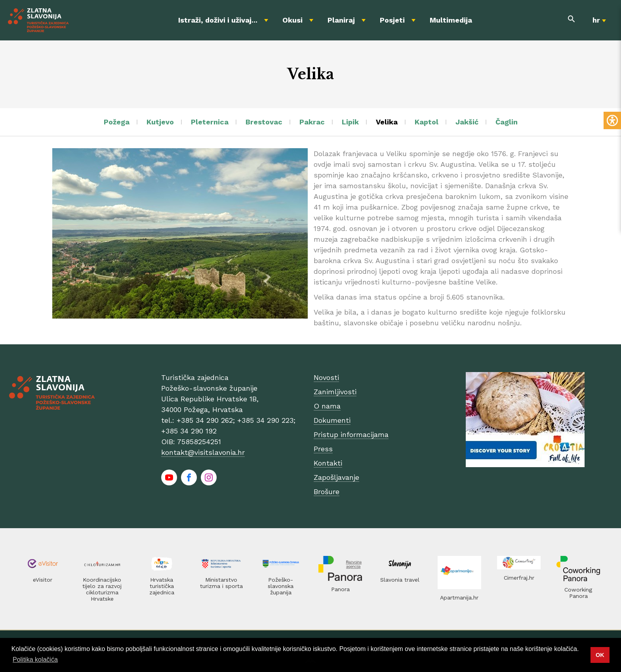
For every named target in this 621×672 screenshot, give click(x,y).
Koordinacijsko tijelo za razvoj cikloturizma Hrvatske (102, 589)
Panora (340, 589)
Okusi (292, 20)
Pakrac (312, 122)
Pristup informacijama (351, 434)
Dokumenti (332, 420)
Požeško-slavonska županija (281, 586)
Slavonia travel (400, 580)
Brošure (327, 492)
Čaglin (507, 122)
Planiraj (341, 20)
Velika (387, 122)
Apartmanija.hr (459, 598)
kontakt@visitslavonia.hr (203, 452)
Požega (117, 122)
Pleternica (210, 122)
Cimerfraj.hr (519, 578)
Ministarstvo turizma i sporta (221, 583)
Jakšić (467, 122)
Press (323, 449)
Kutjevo (160, 122)
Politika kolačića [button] (35, 660)
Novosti (326, 377)
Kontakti (328, 463)
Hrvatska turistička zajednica (162, 586)
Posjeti (392, 20)
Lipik (350, 122)
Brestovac (264, 122)
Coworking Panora (578, 593)
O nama (327, 406)
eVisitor (43, 580)
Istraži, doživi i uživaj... (218, 20)
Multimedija (451, 20)
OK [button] (600, 655)
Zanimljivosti (335, 392)
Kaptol (427, 122)
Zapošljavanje (336, 477)
